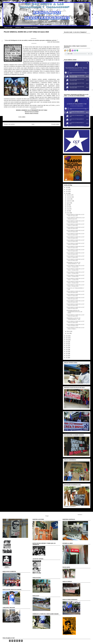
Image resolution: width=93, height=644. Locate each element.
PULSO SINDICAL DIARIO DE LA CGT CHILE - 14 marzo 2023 (75, 269)
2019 (67, 342)
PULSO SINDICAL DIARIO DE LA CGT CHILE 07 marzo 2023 (75, 295)
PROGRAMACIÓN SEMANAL (31, 27)
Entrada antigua (55, 124)
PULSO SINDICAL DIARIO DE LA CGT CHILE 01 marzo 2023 (75, 322)
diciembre (69, 195)
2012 (67, 356)
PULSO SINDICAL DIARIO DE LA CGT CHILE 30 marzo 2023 (75, 215)
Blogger (47, 516)
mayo (68, 209)
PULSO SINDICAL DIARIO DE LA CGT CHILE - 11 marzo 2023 (75, 279)
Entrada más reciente (9, 124)
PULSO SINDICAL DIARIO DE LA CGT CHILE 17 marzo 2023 (75, 257)
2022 (67, 336)
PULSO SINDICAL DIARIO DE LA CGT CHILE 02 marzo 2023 (75, 316)
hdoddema (80, 515)
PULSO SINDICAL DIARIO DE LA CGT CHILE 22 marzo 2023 (75, 241)
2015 (67, 350)
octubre (69, 199)
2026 (67, 187)
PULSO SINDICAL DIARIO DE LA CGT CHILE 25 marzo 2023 (75, 231)
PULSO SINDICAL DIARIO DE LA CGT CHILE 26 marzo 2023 (75, 228)
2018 (67, 344)
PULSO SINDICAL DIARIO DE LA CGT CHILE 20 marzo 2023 (75, 247)
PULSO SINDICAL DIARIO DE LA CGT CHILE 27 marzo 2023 (75, 225)
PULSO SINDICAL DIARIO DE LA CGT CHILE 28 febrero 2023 (75, 325)
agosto (68, 203)
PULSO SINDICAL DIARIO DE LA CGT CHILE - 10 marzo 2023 (75, 282)
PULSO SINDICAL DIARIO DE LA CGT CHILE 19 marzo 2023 (75, 250)
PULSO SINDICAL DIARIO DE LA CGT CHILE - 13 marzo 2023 (75, 273)
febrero (69, 331)
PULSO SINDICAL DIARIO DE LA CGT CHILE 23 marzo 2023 (75, 238)
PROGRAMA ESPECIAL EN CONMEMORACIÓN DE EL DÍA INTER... (74, 312)
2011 (67, 358)
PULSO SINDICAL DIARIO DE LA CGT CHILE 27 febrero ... (75, 328)
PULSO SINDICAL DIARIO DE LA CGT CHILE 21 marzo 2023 (75, 244)
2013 (67, 354)
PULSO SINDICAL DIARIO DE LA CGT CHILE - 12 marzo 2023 (75, 276)
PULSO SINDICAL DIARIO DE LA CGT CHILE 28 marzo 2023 (75, 222)
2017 (67, 346)
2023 (67, 193)
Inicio (33, 124)
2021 (67, 338)
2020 (67, 340)
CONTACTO (18, 27)
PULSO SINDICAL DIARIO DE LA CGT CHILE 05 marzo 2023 (75, 301)
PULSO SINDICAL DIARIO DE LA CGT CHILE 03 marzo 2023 (75, 308)
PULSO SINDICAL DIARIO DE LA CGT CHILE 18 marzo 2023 (75, 254)
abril (68, 211)
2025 (67, 189)
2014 (67, 352)
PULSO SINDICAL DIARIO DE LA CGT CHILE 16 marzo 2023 (75, 260)
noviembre (69, 197)
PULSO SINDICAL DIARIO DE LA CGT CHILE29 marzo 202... (76, 218)
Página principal (8, 27)
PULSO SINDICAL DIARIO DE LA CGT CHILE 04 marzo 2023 (75, 305)
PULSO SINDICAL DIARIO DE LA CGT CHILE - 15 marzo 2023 (75, 266)
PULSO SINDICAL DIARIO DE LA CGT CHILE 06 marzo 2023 (75, 298)
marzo (68, 213)
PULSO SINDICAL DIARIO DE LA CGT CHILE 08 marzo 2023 (75, 292)
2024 (67, 191)
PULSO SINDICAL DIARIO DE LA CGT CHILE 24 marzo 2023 (75, 234)
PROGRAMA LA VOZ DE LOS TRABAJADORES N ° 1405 (73, 319)
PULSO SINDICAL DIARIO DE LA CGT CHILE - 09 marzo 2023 (75, 285)
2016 (67, 348)
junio (68, 207)
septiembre (69, 201)
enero (68, 333)
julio (68, 205)
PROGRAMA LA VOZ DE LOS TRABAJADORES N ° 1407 (73, 263)
